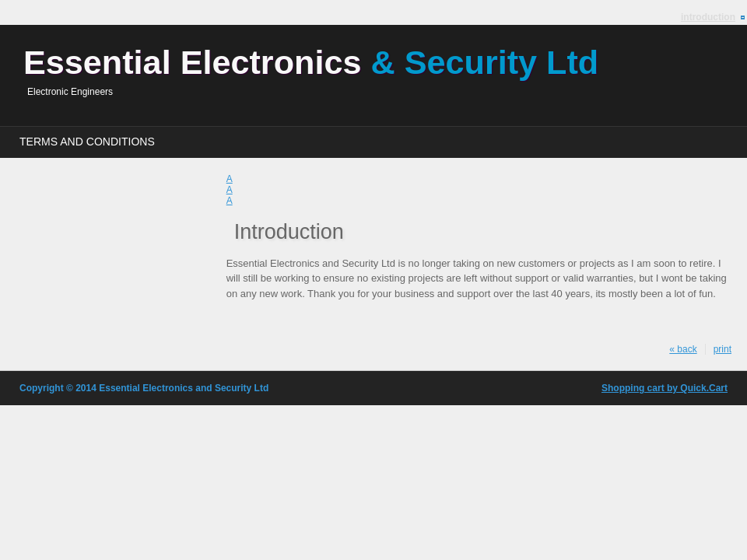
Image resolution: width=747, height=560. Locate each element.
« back (683, 349)
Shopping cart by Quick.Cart (665, 388)
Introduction (708, 17)
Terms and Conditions (87, 142)
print (722, 349)
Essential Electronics (311, 62)
